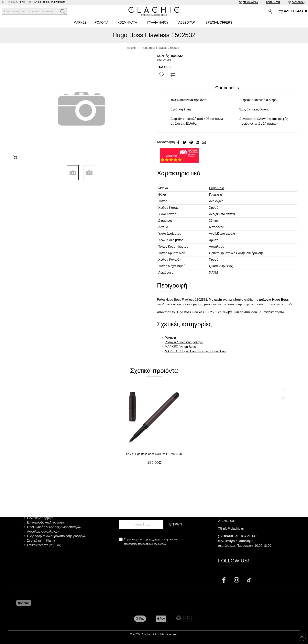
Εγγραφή (176, 524)
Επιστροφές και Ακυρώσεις (46, 522)
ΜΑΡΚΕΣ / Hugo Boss (180, 347)
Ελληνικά (298, 2)
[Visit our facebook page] (224, 580)
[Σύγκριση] (173, 75)
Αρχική (131, 48)
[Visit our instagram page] (237, 580)
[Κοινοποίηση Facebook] (179, 142)
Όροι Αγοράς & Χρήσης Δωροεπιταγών (54, 527)
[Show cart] (293, 11)
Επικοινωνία (250, 2)
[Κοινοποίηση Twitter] (185, 142)
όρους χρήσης (153, 539)
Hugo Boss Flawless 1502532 (160, 48)
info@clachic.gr (233, 529)
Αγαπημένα (273, 2)
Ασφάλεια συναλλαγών (43, 531)
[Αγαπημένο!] (162, 75)
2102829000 (227, 521)
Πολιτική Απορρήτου (41, 518)
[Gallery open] (15, 157)
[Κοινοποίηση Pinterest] (192, 142)
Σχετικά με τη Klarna (41, 541)
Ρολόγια (170, 338)
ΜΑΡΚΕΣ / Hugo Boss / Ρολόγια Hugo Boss (195, 351)
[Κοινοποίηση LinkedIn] (198, 142)
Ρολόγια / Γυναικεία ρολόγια (184, 342)
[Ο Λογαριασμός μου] (270, 11)
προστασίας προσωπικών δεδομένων (145, 544)
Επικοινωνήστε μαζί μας (44, 545)
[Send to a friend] (204, 142)
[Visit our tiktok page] (249, 580)
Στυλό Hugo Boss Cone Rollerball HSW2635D (154, 454)
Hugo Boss (217, 188)
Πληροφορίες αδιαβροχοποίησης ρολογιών (57, 536)
